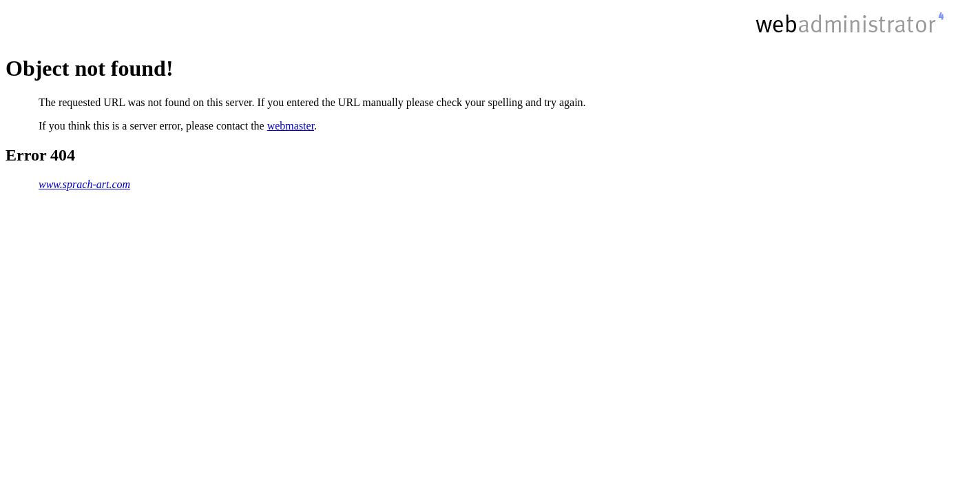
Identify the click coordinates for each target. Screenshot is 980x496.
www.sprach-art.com (84, 184)
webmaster (291, 126)
